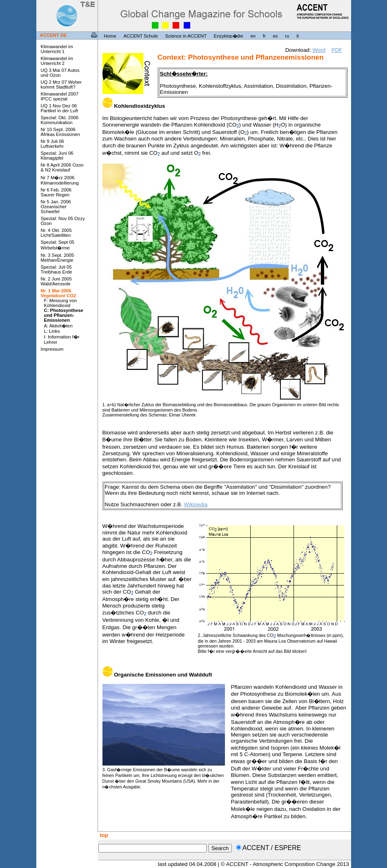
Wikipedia (196, 504)
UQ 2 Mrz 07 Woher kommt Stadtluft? (61, 85)
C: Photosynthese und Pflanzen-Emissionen (64, 315)
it (298, 36)
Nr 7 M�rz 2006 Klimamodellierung (60, 180)
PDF (337, 50)
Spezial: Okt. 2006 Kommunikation (60, 120)
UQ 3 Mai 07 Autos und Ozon (60, 73)
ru (287, 36)
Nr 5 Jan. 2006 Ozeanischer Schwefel (56, 207)
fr (264, 36)
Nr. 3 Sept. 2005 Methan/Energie (58, 258)
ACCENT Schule (141, 36)
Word (319, 50)
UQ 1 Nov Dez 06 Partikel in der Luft (59, 108)
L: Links (52, 331)
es (276, 36)
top (103, 835)
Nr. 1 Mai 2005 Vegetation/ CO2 (59, 293)
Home (110, 36)
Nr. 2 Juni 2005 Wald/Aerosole (56, 281)
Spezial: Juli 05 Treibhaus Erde (57, 269)
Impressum (52, 349)
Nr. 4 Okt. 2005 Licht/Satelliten (56, 233)
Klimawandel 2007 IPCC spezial (60, 96)
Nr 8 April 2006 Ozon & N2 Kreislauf (62, 167)
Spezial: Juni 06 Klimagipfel (57, 156)
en (253, 36)
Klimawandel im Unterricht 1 (57, 49)
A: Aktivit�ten (58, 326)
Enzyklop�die (229, 36)
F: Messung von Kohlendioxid (61, 303)
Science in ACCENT (186, 36)
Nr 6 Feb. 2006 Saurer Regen (56, 192)
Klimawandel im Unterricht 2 (57, 61)
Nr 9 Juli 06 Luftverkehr (52, 144)
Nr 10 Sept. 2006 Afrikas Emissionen (60, 132)
